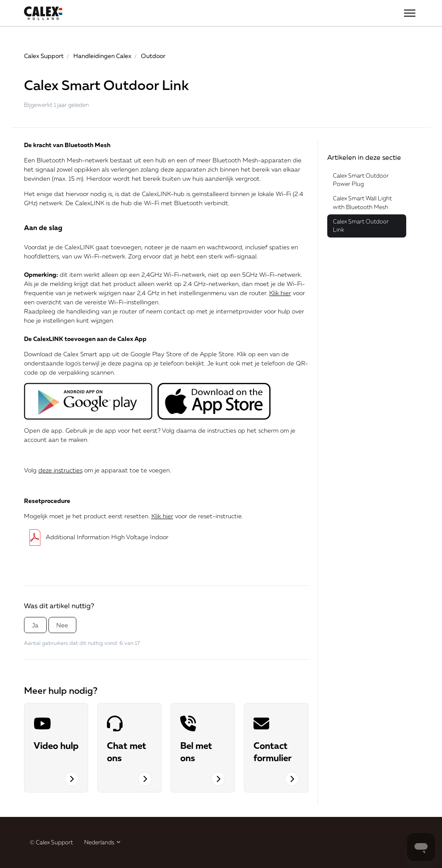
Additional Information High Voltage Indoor (96, 537)
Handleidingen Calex (102, 56)
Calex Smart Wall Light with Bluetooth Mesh (362, 203)
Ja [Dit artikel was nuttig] (35, 625)
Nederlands (103, 842)
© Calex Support (51, 842)
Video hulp (56, 745)
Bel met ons (196, 752)
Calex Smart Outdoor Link (361, 226)
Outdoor (153, 56)
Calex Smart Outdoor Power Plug (361, 180)
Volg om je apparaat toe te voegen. (98, 470)
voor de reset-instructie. (197, 516)
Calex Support (44, 56)
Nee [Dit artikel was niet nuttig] (62, 625)
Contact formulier (272, 752)
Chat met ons (127, 752)
